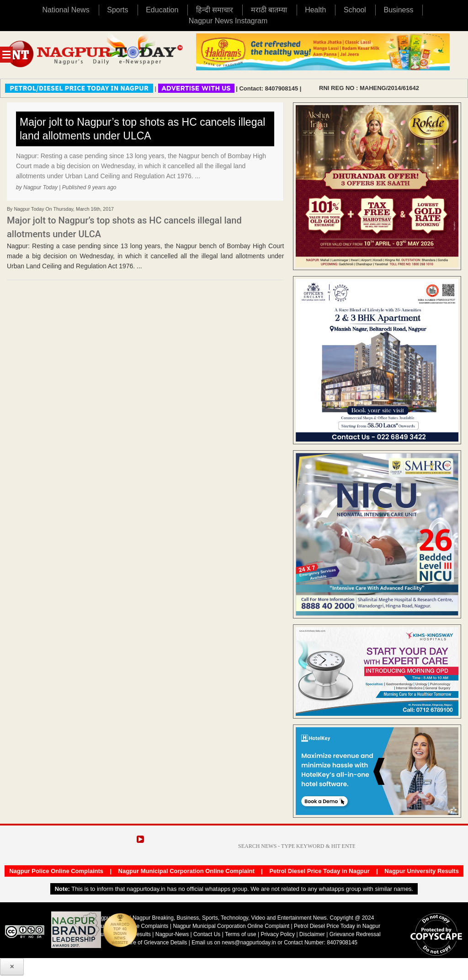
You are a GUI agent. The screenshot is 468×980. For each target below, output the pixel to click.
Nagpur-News (172, 934)
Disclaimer (313, 934)
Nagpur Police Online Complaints (56, 871)
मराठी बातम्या (269, 10)
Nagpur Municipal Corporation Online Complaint (186, 871)
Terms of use (241, 934)
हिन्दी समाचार (215, 10)
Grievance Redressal (355, 934)
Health (315, 10)
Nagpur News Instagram (228, 21)
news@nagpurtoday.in (249, 943)
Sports (117, 10)
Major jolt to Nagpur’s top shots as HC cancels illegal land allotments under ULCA (142, 129)
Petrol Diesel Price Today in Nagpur (319, 871)
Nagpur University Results (422, 871)
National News (66, 10)
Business (399, 10)
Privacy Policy (278, 934)
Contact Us (207, 934)
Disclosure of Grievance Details (149, 943)
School (355, 10)
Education (162, 10)
